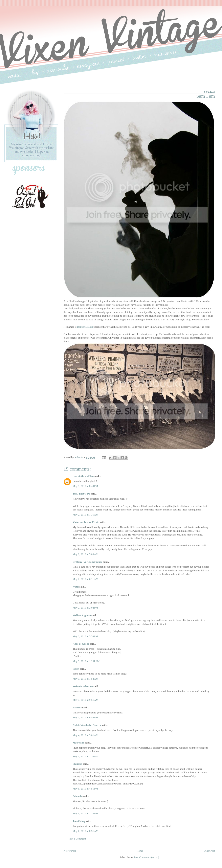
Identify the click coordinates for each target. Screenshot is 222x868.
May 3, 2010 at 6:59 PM (85, 717)
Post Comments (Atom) (147, 857)
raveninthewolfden (83, 476)
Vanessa (77, 707)
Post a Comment (77, 839)
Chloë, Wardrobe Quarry (87, 725)
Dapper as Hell (85, 327)
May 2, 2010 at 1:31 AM (85, 515)
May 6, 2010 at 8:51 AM (85, 831)
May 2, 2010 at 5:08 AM (85, 554)
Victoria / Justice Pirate (86, 522)
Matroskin (79, 743)
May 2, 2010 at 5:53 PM (85, 636)
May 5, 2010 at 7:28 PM (85, 813)
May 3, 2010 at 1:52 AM (85, 679)
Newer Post (70, 851)
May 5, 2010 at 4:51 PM (85, 789)
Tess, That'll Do (81, 494)
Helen (76, 669)
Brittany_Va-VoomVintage (87, 562)
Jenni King (79, 821)
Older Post (209, 851)
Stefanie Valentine (83, 686)
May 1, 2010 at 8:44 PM (85, 486)
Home (140, 851)
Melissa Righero (82, 615)
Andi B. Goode (81, 644)
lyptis (76, 587)
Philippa (77, 764)
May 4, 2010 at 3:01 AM (85, 735)
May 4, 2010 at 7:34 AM (85, 756)
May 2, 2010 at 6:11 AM (85, 579)
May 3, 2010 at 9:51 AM (85, 700)
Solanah (77, 796)
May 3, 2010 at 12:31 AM (86, 661)
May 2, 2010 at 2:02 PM (85, 608)
